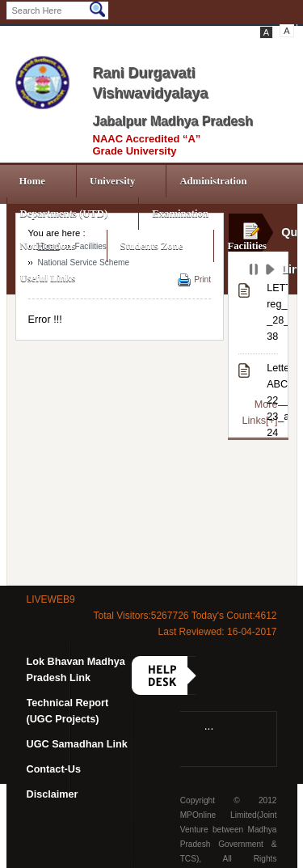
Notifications (48, 246)
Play (272, 272)
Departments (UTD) (64, 214)
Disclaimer (53, 794)
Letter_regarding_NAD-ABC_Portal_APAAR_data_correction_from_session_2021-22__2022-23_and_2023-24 (272, 400)
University (112, 181)
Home (32, 181)
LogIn (69, 32)
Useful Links (48, 278)
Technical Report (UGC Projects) (68, 711)
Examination (180, 214)
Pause (255, 272)
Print (202, 279)
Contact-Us (54, 769)
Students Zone (152, 246)
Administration (213, 181)
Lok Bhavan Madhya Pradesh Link (76, 670)
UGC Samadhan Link (77, 744)
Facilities (247, 246)
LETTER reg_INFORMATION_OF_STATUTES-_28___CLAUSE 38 (272, 312)
